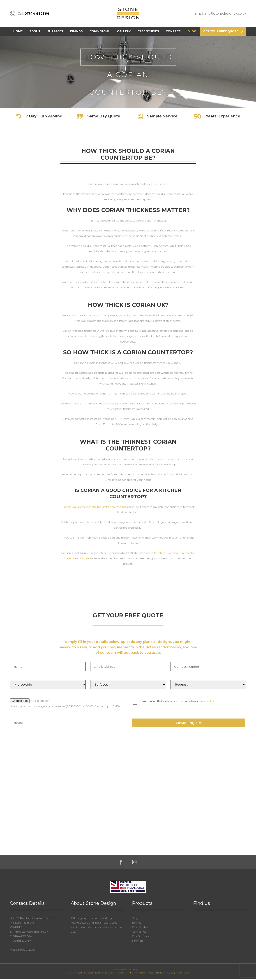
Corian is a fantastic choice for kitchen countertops (95, 508)
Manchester (187, 554)
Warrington (173, 974)
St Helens (185, 974)
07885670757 (22, 942)
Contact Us (139, 933)
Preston (69, 559)
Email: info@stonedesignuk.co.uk (220, 14)
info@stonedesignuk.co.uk (31, 933)
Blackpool (88, 974)
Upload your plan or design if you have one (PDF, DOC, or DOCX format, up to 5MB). (65, 707)
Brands (76, 32)
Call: (30, 14)
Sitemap (137, 942)
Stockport (161, 974)
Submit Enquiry (188, 724)
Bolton (143, 974)
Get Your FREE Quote (221, 32)
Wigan (84, 559)
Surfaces (55, 32)
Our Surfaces (140, 937)
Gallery (124, 32)
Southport (110, 974)
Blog (192, 32)
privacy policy (206, 702)
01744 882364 (22, 937)
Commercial (100, 32)
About (35, 32)
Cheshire (159, 554)
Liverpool (172, 554)
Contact (173, 32)
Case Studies (148, 32)
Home (18, 32)
